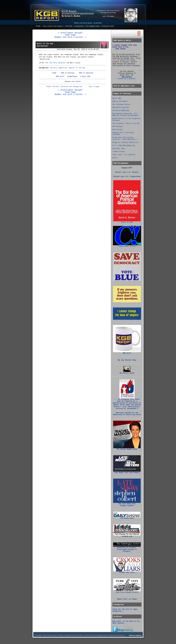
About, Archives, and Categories (53, 26)
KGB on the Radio (120, 101)
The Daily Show (127, 518)
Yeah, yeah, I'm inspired (124, 155)
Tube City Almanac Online (127, 591)
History (54, 68)
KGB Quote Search (108, 26)
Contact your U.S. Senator (127, 172)
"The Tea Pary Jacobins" (55, 63)
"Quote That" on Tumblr (127, 599)
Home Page (70, 35)
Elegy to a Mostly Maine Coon (126, 142)
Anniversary (118, 130)
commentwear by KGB (127, 245)
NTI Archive (118, 126)
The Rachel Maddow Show (127, 448)
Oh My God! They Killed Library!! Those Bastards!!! (125, 138)
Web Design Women (101, 635)
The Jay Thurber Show (127, 360)
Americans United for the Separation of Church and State (127, 414)
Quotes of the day (77, 68)
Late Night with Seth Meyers (127, 472)
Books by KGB (127, 222)
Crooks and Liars (127, 572)
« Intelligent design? (70, 33)
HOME (38, 26)
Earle (115, 158)
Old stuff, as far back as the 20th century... (126, 622)
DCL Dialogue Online (93, 26)
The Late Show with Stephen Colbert (127, 504)
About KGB (117, 98)
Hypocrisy (63, 68)
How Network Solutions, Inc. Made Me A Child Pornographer (126, 115)
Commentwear (79, 26)
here (114, 60)
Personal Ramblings (121, 111)
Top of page (94, 87)
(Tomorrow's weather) (127, 79)
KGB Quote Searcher (121, 107)
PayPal (78, 82)
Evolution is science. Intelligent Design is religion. (127, 549)
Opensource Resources (117, 635)
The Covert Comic (127, 372)
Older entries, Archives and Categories (64, 87)
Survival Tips (119, 149)
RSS (139, 34)
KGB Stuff (69, 26)
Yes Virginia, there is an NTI (126, 123)
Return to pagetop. (135, 635)
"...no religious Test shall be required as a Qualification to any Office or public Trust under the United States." (127, 403)
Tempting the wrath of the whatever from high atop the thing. (108, 11)
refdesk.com (127, 536)
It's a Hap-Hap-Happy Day (124, 145)
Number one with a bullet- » (70, 37)
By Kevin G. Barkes (71, 16)
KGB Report (69, 11)
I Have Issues (119, 152)
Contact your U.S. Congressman (127, 176)
